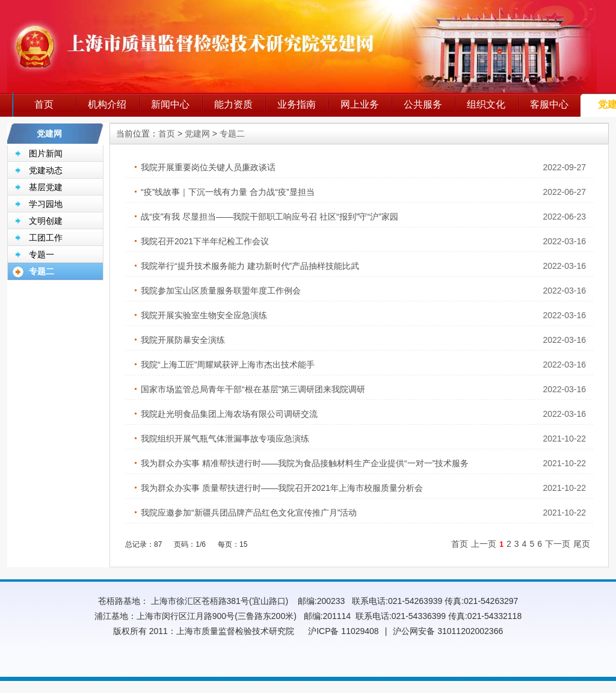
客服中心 (549, 104)
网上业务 (360, 104)
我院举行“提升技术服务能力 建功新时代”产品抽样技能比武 (250, 266)
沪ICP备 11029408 (343, 631)
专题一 (42, 254)
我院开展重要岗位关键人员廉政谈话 (208, 167)
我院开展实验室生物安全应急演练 (204, 315)
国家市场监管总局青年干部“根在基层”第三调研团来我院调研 (253, 389)
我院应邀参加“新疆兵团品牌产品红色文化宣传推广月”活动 (249, 513)
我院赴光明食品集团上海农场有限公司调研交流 (229, 414)
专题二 (42, 271)
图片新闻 (46, 153)
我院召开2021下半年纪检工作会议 (205, 241)
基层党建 (46, 187)
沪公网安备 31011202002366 (448, 631)
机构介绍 (107, 104)
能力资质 (233, 104)
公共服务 (423, 104)
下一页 (558, 544)
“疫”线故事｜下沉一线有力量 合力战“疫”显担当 (228, 192)
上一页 (484, 544)
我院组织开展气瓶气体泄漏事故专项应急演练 (225, 439)
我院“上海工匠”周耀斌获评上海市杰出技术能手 (228, 365)
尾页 (582, 544)
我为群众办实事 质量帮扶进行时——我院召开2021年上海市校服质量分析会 (282, 488)
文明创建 (46, 221)
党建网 (197, 134)
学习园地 (46, 204)
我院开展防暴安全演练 (183, 340)
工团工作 (46, 238)
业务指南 (297, 104)
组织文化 (486, 104)
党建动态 (46, 170)
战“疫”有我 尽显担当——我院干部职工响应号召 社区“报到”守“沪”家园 (269, 217)
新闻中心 (170, 104)
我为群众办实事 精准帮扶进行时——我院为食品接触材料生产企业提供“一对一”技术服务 (305, 463)
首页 (44, 104)
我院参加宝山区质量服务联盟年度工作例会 (221, 291)
